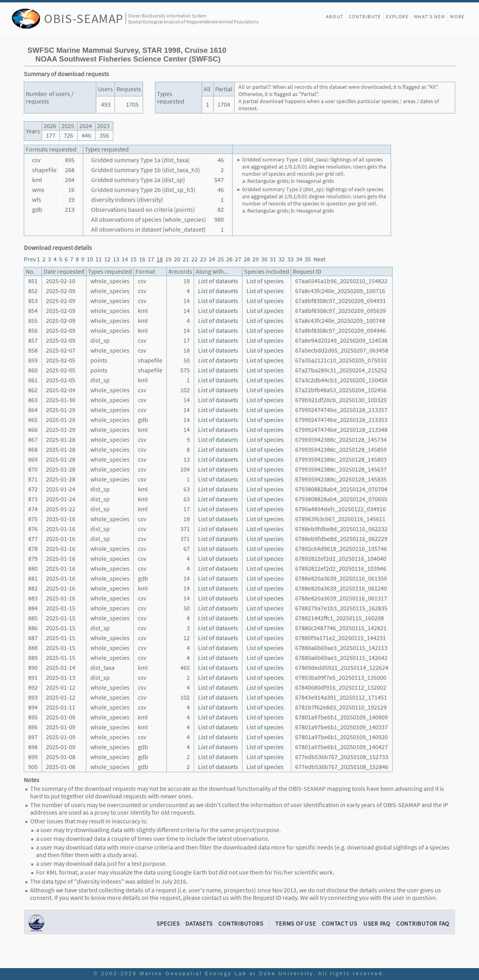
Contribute (365, 16)
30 (264, 259)
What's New (430, 16)
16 (142, 259)
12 (107, 259)
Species (168, 923)
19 (168, 259)
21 (186, 259)
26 (229, 259)
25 (221, 259)
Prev (30, 259)
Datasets (199, 923)
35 (308, 259)
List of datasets (218, 281)
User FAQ (377, 923)
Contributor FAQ (423, 923)
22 (195, 259)
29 (256, 259)
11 (99, 259)
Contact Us (340, 923)
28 (247, 259)
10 (90, 259)
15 (134, 259)
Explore (397, 16)
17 (151, 259)
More (457, 16)
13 (116, 259)
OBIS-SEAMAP (84, 18)
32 (282, 259)
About (335, 16)
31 (273, 259)
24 (212, 259)
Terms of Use (296, 923)
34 (299, 259)
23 (203, 259)
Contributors (241, 923)
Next (319, 259)
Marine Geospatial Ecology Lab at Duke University (226, 973)
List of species (265, 281)
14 (125, 259)
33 (290, 259)
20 (177, 259)
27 (238, 259)
